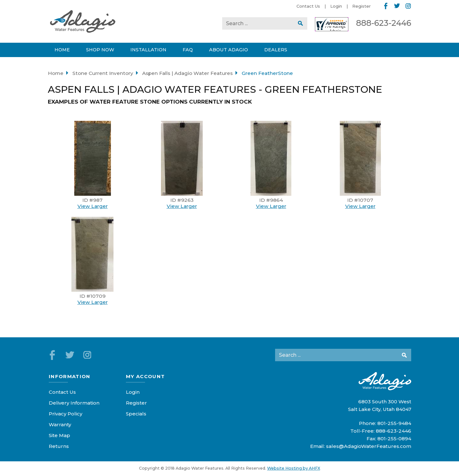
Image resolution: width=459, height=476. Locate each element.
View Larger (93, 206)
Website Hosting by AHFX (294, 468)
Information (70, 376)
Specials (136, 414)
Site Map (59, 435)
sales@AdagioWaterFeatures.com (369, 446)
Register (361, 6)
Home (56, 73)
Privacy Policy (66, 414)
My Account (146, 376)
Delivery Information (74, 403)
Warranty (60, 425)
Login (336, 6)
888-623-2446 (384, 23)
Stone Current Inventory (103, 73)
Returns (59, 446)
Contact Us (308, 6)
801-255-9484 (394, 423)
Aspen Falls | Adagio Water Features (187, 73)
